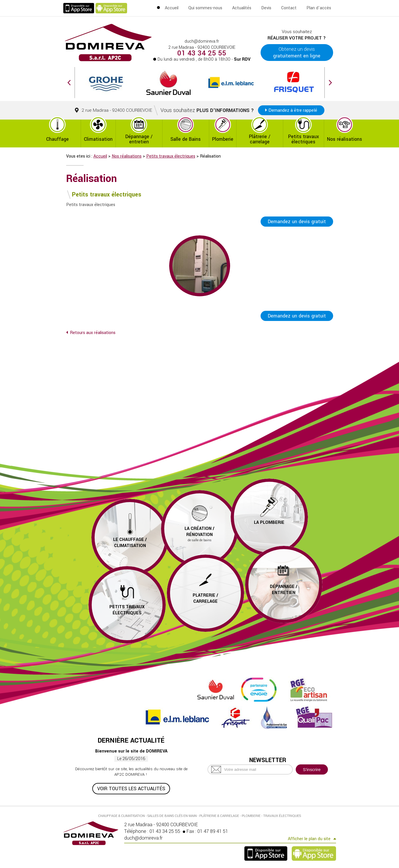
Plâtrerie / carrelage (260, 139)
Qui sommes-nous (205, 8)
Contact (289, 8)
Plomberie (223, 139)
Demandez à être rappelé (293, 110)
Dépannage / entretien (139, 139)
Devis (266, 8)
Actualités (242, 8)
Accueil (172, 8)
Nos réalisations (345, 139)
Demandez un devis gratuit (297, 222)
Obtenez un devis (297, 53)
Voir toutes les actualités (131, 789)
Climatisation (98, 139)
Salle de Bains (186, 139)
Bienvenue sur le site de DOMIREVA (131, 751)
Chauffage (57, 139)
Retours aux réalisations (93, 333)
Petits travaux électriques (304, 139)
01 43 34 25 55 (202, 53)
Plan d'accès (319, 8)
